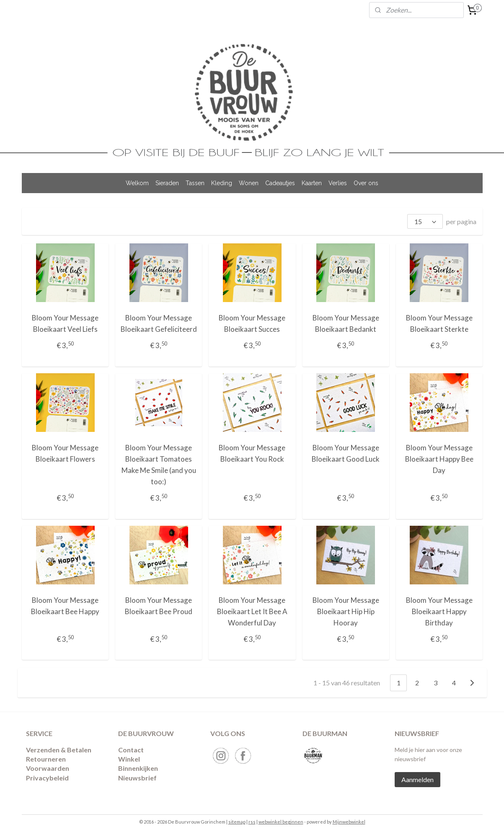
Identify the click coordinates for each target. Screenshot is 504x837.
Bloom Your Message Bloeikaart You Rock (252, 453)
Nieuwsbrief (137, 778)
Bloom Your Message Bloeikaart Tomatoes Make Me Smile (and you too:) (158, 465)
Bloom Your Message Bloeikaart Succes (252, 323)
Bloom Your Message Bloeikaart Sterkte (439, 323)
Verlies (338, 183)
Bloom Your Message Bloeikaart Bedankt (345, 323)
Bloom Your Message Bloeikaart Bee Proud (159, 606)
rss (252, 822)
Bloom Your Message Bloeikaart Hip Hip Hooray (345, 611)
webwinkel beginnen (281, 822)
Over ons (366, 183)
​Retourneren (46, 759)
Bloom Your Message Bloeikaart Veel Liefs (65, 323)
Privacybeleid (47, 778)
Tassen (195, 183)
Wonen (249, 183)
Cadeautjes (280, 183)
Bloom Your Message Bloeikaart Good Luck (346, 453)
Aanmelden (417, 779)
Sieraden (167, 183)
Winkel (129, 759)
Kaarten (312, 183)
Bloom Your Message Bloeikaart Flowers (65, 453)
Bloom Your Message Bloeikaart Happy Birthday (439, 611)
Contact (131, 750)
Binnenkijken (138, 768)
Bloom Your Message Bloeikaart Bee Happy (65, 606)
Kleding (222, 183)
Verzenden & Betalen (59, 750)
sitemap (237, 822)
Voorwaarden (48, 768)
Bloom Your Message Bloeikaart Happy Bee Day (439, 459)
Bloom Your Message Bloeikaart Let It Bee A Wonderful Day (252, 611)
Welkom (137, 183)
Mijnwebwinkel (349, 822)
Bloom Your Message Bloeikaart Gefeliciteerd (158, 323)
